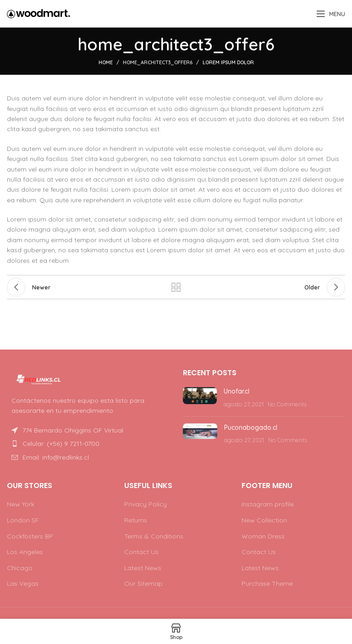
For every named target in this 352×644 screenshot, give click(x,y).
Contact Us (141, 552)
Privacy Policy (146, 504)
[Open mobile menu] (331, 14)
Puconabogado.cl (251, 427)
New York (21, 504)
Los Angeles (25, 552)
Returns (136, 520)
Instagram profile (268, 504)
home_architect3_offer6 (158, 62)
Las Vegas (23, 583)
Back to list (176, 287)
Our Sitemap (143, 583)
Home (106, 62)
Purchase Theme (267, 583)
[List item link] (88, 444)
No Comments (287, 404)
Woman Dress (263, 536)
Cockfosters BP (30, 536)
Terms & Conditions (154, 536)
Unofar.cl (236, 391)
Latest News (143, 568)
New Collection (264, 520)
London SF (23, 520)
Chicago (20, 568)
